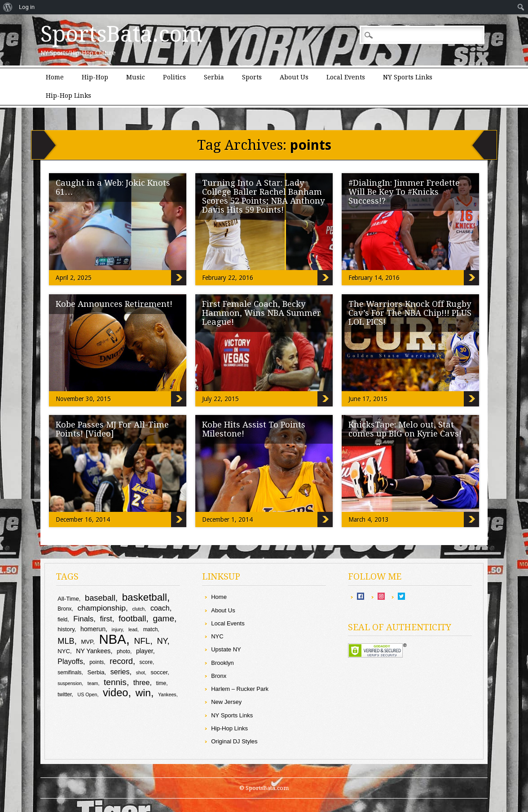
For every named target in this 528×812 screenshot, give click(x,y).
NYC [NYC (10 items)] (64, 651)
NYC (217, 636)
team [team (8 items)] (93, 683)
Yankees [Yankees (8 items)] (167, 694)
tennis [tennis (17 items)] (115, 682)
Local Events (346, 77)
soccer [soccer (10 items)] (159, 672)
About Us (294, 77)
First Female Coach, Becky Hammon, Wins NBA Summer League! (262, 313)
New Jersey (226, 702)
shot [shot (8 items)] (141, 672)
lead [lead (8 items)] (133, 629)
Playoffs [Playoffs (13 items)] (70, 661)
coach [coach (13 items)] (160, 608)
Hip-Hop (95, 77)
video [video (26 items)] (116, 693)
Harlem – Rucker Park (240, 689)
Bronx (219, 676)
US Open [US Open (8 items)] (88, 694)
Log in (27, 7)
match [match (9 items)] (151, 629)
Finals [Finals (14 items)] (83, 619)
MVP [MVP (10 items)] (87, 642)
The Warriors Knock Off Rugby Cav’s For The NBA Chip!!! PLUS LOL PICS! (410, 313)
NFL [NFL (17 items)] (142, 641)
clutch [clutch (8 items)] (138, 609)
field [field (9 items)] (62, 620)
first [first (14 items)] (106, 619)
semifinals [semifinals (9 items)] (69, 672)
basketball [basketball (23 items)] (145, 597)
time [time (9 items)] (161, 683)
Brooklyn (222, 663)
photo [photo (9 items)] (123, 651)
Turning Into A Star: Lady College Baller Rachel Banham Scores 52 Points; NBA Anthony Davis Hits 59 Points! (263, 196)
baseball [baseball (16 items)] (100, 598)
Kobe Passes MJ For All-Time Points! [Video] (112, 429)
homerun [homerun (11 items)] (93, 629)
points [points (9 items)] (97, 662)
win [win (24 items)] (143, 693)
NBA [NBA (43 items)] (112, 639)
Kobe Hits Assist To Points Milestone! (254, 429)
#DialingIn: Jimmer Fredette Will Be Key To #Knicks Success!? (404, 192)
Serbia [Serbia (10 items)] (96, 672)
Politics (174, 77)
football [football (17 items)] (132, 618)
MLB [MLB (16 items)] (66, 641)
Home (55, 77)
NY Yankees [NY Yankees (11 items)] (93, 651)
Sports (252, 77)
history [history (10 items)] (66, 629)
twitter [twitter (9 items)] (64, 694)
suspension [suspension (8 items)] (70, 683)
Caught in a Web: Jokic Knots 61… (113, 187)
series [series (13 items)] (120, 672)
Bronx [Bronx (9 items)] (64, 609)
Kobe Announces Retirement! (114, 304)
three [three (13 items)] (142, 682)
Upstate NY (226, 649)
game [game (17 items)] (163, 618)
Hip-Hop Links (68, 96)
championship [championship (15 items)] (102, 608)
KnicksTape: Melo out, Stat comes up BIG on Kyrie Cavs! (405, 429)
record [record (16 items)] (121, 661)
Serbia (214, 77)
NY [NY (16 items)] (162, 641)
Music (136, 77)
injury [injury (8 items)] (117, 629)
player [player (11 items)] (145, 651)
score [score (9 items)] (146, 662)
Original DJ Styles (234, 741)
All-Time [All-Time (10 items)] (68, 599)
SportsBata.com (121, 34)
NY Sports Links (408, 77)
